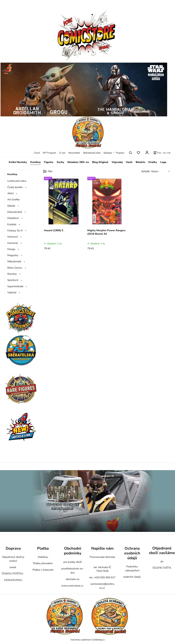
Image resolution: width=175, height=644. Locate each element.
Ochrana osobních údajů (132, 553)
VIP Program (49, 153)
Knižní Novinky (18, 162)
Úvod (37, 153)
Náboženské (14, 261)
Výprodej (117, 162)
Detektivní (13, 218)
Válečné (12, 292)
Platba (43, 548)
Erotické (12, 224)
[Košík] (157, 153)
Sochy (60, 162)
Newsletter (74, 153)
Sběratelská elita (92, 153)
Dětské (11, 206)
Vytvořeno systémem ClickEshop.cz (87, 640)
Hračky (153, 162)
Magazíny (13, 255)
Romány (12, 274)
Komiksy (35, 162)
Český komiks (15, 187)
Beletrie (140, 162)
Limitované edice (17, 181)
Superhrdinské (15, 286)
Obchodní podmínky (73, 551)
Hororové (13, 237)
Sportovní (13, 280)
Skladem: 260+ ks (78, 162)
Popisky (120, 153)
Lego (163, 162)
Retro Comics (15, 268)
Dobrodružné (15, 212)
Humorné (13, 243)
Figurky (49, 162)
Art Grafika (14, 199)
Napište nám (102, 548)
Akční (10, 193)
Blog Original (100, 162)
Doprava (13, 548)
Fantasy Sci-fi (15, 231)
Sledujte (108, 153)
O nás (62, 153)
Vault (129, 162)
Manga (11, 249)
